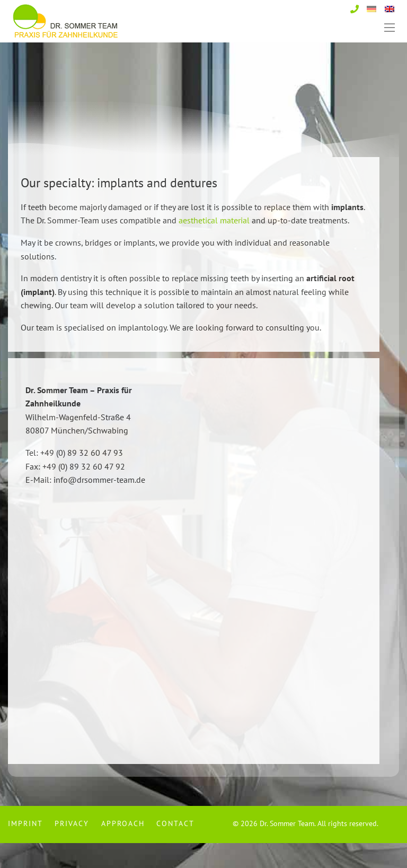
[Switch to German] (371, 8)
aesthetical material (214, 245)
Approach (123, 849)
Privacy (72, 849)
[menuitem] (28, 849)
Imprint (25, 849)
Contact (175, 849)
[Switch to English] (390, 8)
